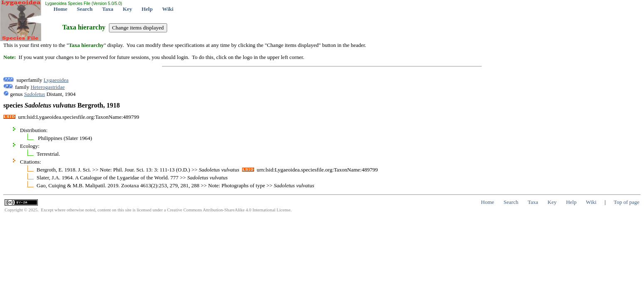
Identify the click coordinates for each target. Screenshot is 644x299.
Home (60, 9)
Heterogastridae (47, 87)
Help (147, 9)
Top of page (627, 202)
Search (85, 9)
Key (127, 9)
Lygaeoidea (56, 80)
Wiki (168, 9)
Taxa (108, 9)
